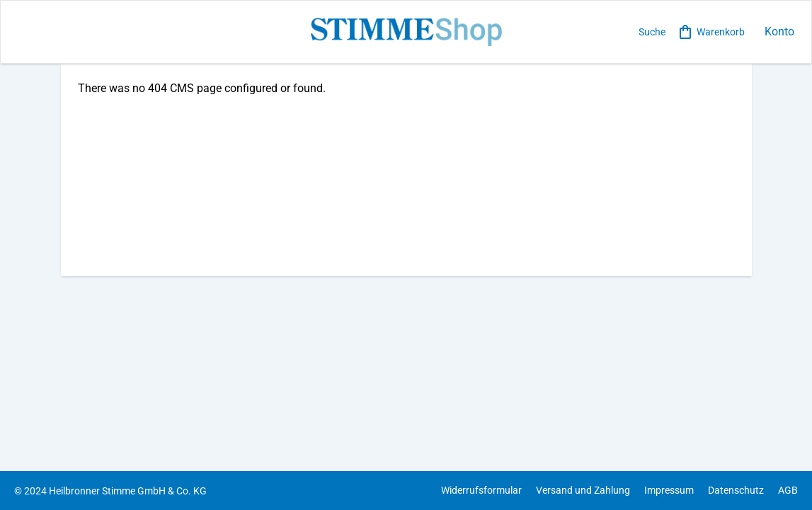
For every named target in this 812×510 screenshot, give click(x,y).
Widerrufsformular (481, 490)
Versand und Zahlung (583, 490)
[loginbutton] (777, 32)
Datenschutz (736, 490)
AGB (788, 490)
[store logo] (406, 32)
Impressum (669, 490)
